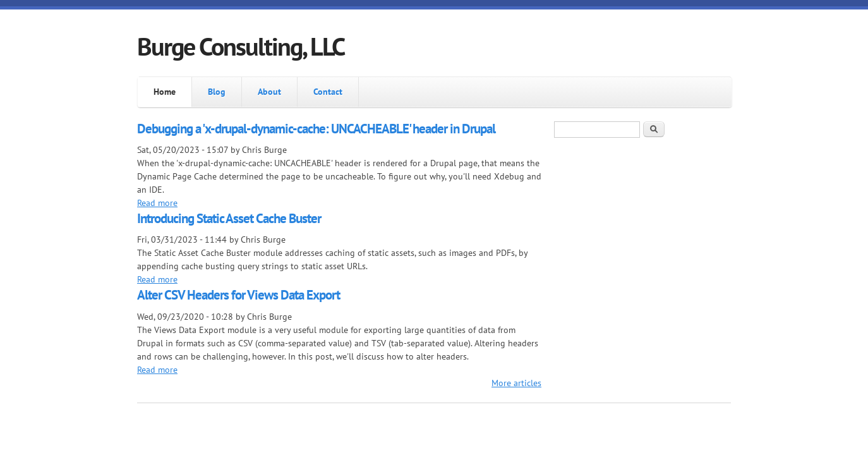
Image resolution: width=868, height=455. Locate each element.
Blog (217, 92)
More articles (516, 383)
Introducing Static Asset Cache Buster (229, 218)
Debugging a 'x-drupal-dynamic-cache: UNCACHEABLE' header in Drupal (316, 129)
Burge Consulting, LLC (241, 46)
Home (165, 92)
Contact (328, 92)
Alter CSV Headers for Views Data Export (238, 295)
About (269, 92)
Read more (157, 203)
